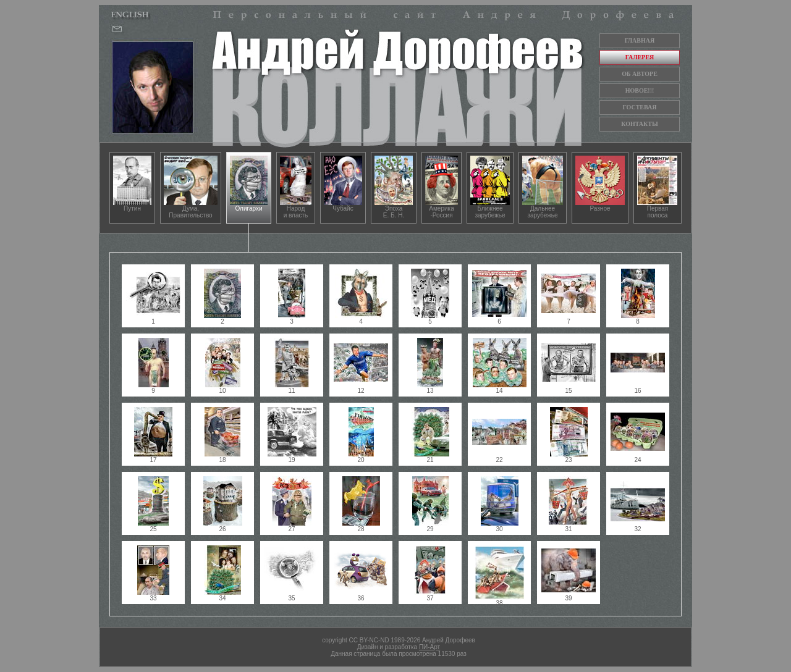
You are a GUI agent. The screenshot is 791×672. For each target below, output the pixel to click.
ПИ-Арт (429, 647)
